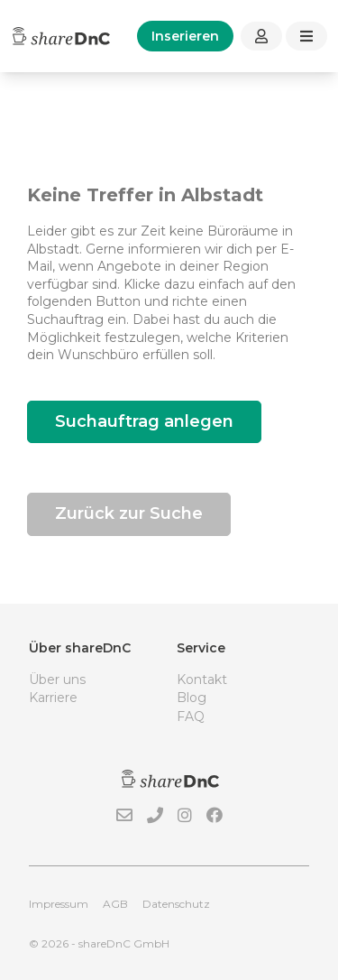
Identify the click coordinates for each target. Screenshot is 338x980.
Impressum (59, 904)
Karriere (53, 698)
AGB (115, 904)
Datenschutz (176, 904)
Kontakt (202, 680)
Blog (192, 698)
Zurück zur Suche (129, 513)
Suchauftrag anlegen (144, 421)
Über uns (57, 680)
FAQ (191, 717)
